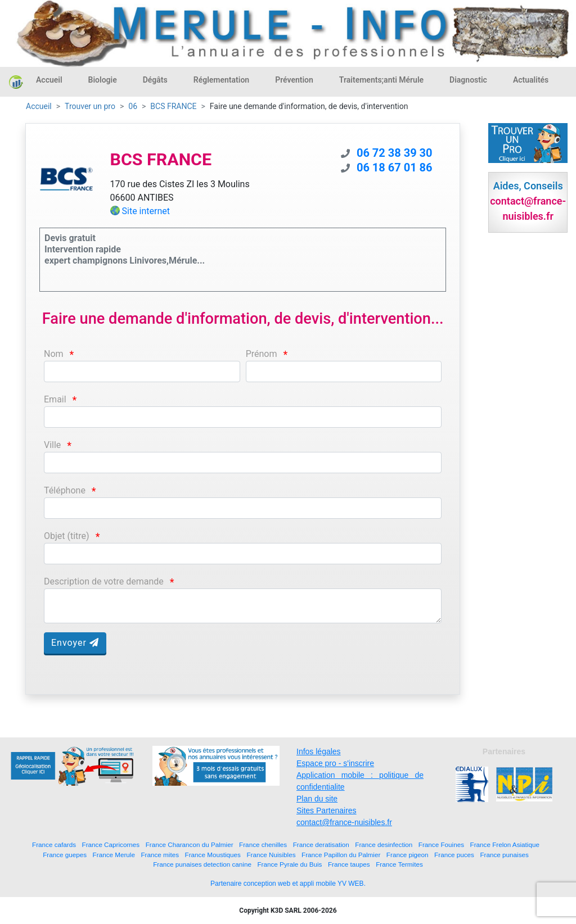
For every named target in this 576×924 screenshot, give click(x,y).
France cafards (54, 844)
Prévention (294, 80)
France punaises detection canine (202, 864)
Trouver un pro (90, 106)
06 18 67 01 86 (395, 167)
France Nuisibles (271, 855)
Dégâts (155, 80)
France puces (454, 855)
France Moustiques (213, 855)
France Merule (114, 855)
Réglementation (221, 80)
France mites (160, 855)
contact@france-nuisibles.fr (344, 822)
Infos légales (319, 751)
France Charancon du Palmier (190, 844)
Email (55, 399)
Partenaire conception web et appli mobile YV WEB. (288, 884)
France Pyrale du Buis (289, 864)
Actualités (531, 80)
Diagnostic (468, 80)
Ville (52, 445)
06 (133, 106)
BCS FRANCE (173, 106)
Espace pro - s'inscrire (335, 763)
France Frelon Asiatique (505, 844)
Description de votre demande (104, 581)
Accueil (49, 80)
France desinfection (384, 844)
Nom (54, 354)
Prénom (262, 354)
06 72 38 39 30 (395, 153)
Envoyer (75, 643)
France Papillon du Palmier (341, 855)
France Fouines (441, 844)
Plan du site (317, 799)
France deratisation (321, 844)
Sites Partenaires (327, 810)
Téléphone (65, 490)
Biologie (103, 80)
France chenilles (263, 844)
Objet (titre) (67, 536)
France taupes (349, 864)
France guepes (65, 855)
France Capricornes (111, 844)
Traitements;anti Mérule (381, 80)
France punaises (504, 855)
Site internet (146, 211)
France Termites (399, 864)
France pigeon (408, 855)
